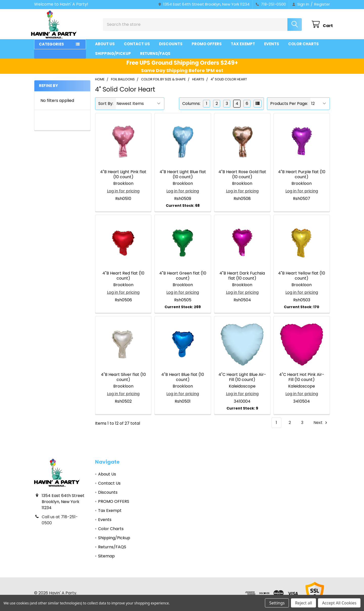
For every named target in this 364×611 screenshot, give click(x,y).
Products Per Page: (289, 106)
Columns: (191, 106)
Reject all (303, 603)
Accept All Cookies (339, 603)
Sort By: (106, 106)
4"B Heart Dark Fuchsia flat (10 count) (242, 278)
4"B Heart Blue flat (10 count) (183, 379)
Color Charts (303, 46)
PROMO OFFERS (207, 46)
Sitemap (106, 558)
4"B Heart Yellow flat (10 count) (302, 278)
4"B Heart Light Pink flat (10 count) (123, 176)
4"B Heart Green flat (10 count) (183, 278)
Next (321, 425)
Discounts (171, 46)
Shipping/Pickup (113, 56)
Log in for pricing (123, 193)
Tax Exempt (243, 46)
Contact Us (137, 46)
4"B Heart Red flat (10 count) (123, 278)
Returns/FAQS (155, 56)
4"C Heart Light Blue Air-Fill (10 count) (242, 379)
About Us (105, 46)
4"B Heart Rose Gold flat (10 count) (242, 176)
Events (272, 46)
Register (322, 4)
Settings (277, 603)
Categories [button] (51, 46)
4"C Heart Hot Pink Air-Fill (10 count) (302, 379)
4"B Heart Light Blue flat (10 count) (183, 176)
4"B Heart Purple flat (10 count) (302, 176)
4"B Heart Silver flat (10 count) (123, 379)
